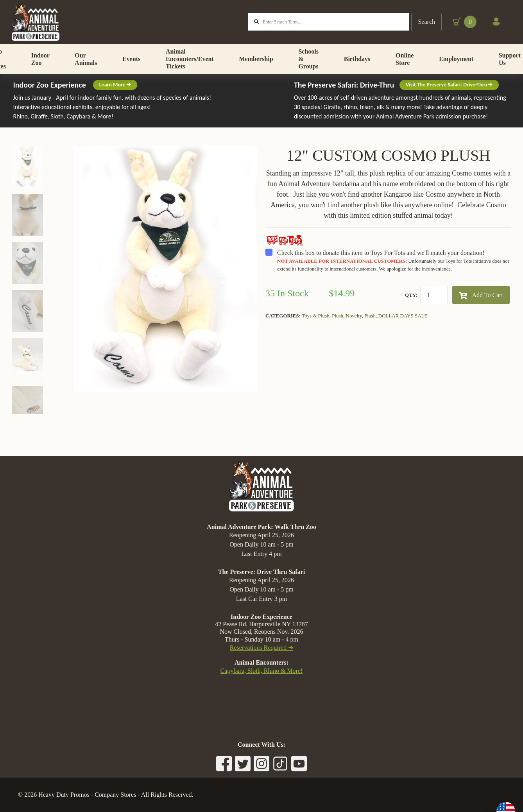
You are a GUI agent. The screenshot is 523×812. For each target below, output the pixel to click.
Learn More (115, 102)
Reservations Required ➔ (261, 648)
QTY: (411, 313)
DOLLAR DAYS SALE (403, 333)
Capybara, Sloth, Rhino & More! (262, 671)
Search (426, 23)
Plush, (339, 333)
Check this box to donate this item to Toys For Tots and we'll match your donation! (388, 278)
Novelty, (355, 333)
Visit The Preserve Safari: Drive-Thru (449, 102)
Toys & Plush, (317, 333)
